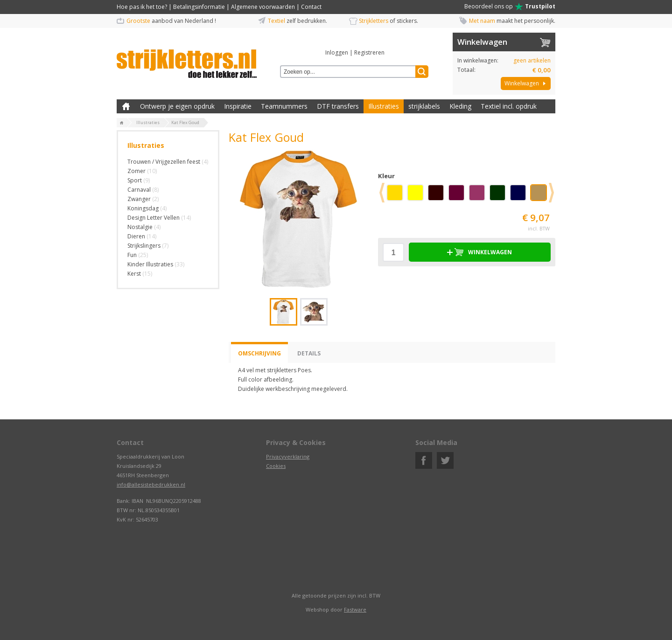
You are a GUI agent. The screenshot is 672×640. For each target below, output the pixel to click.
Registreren (369, 52)
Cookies (276, 466)
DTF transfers (338, 106)
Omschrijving (259, 353)
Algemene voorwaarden (263, 7)
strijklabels (424, 106)
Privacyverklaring (288, 456)
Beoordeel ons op (510, 7)
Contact (311, 7)
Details (309, 353)
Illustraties (384, 106)
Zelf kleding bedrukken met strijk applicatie (126, 106)
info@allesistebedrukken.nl (151, 484)
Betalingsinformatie (199, 7)
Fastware (355, 609)
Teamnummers (284, 106)
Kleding (460, 106)
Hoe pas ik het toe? (142, 7)
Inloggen (337, 52)
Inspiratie (238, 106)
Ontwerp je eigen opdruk (177, 106)
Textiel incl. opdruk (509, 106)
